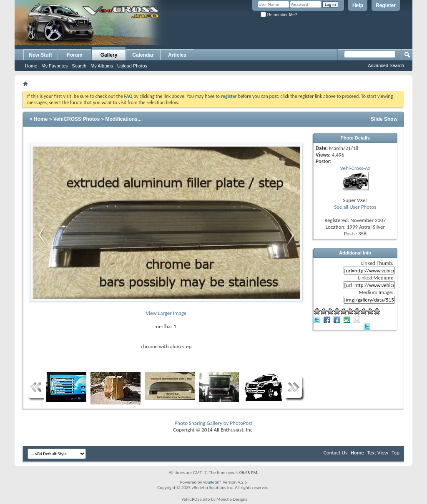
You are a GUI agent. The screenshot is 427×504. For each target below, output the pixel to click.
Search (79, 66)
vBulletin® (212, 482)
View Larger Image (166, 313)
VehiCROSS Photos (77, 119)
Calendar (143, 55)
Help (358, 5)
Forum (74, 55)
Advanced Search (386, 65)
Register (386, 5)
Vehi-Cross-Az (355, 168)
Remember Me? (279, 15)
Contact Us (335, 453)
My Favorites (54, 66)
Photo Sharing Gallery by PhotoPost (214, 423)
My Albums (102, 66)
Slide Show (384, 119)
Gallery (109, 55)
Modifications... (123, 119)
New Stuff (40, 55)
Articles (177, 55)
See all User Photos (355, 207)
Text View (378, 453)
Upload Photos (132, 66)
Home (31, 66)
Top (396, 453)
